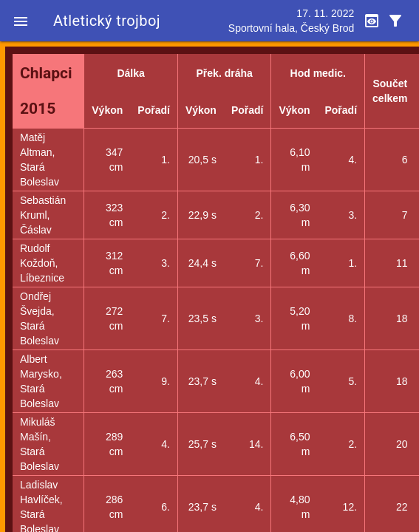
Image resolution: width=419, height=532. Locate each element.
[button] (21, 21)
